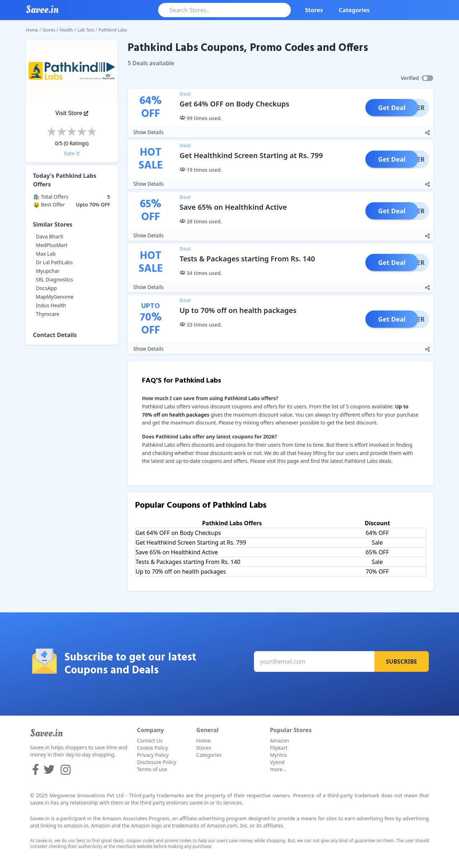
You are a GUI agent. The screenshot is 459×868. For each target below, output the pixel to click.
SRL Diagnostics (55, 279)
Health (67, 30)
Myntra (278, 755)
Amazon (280, 741)
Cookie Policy (152, 748)
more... (278, 769)
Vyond (277, 762)
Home (32, 30)
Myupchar (48, 271)
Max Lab (46, 254)
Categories (354, 10)
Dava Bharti (50, 236)
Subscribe (401, 661)
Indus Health (51, 305)
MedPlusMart (52, 245)
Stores (314, 10)
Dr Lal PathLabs (54, 262)
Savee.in (46, 733)
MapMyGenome (55, 297)
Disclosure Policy (157, 762)
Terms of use (152, 769)
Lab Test (86, 30)
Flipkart (279, 748)
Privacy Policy (153, 755)
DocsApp (46, 288)
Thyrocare (48, 314)
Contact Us (150, 741)
